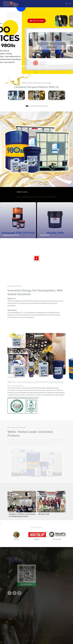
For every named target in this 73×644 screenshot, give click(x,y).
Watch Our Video (37, 21)
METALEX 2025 (44, 514)
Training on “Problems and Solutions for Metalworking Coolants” (22, 515)
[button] (36, 72)
